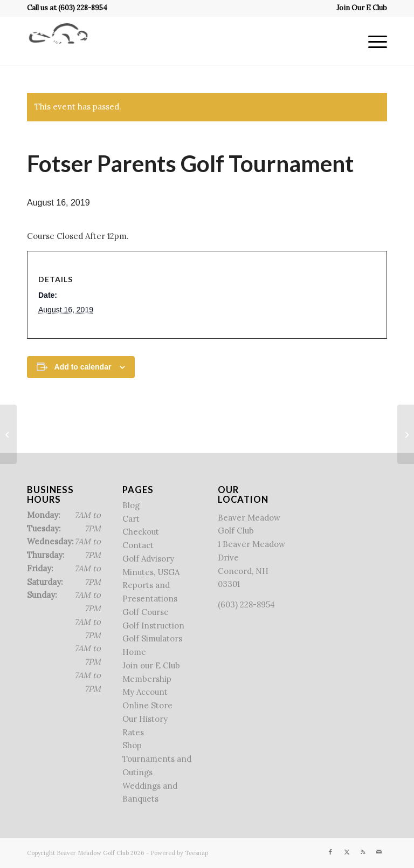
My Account (145, 692)
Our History (145, 719)
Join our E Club (151, 665)
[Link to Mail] (379, 852)
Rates (133, 732)
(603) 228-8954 (83, 8)
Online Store (147, 705)
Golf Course (146, 612)
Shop (132, 745)
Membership (147, 679)
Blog (131, 505)
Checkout (141, 532)
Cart (131, 519)
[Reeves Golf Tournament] (406, 434)
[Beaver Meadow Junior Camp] (8, 434)
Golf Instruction (153, 626)
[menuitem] (359, 8)
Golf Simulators (152, 638)
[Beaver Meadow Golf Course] (58, 41)
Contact (138, 545)
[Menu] (372, 41)
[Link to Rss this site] (363, 852)
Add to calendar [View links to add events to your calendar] (83, 367)
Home (134, 652)
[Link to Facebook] (330, 852)
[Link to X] (347, 852)
